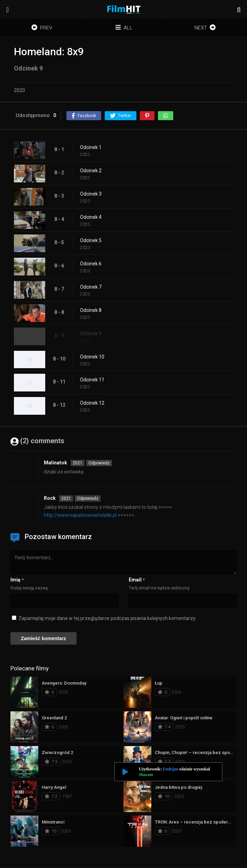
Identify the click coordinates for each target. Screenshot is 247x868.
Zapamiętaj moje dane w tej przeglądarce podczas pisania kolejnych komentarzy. (107, 618)
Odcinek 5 (91, 240)
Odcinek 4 (91, 217)
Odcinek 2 (91, 171)
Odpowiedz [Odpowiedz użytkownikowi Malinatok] (99, 463)
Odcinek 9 (91, 333)
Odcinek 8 (91, 310)
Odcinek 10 (92, 357)
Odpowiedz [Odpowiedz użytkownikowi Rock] (88, 498)
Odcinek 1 (91, 147)
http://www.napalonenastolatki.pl (80, 515)
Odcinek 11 (92, 380)
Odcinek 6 (91, 264)
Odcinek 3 (91, 194)
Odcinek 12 (92, 403)
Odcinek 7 (91, 287)
